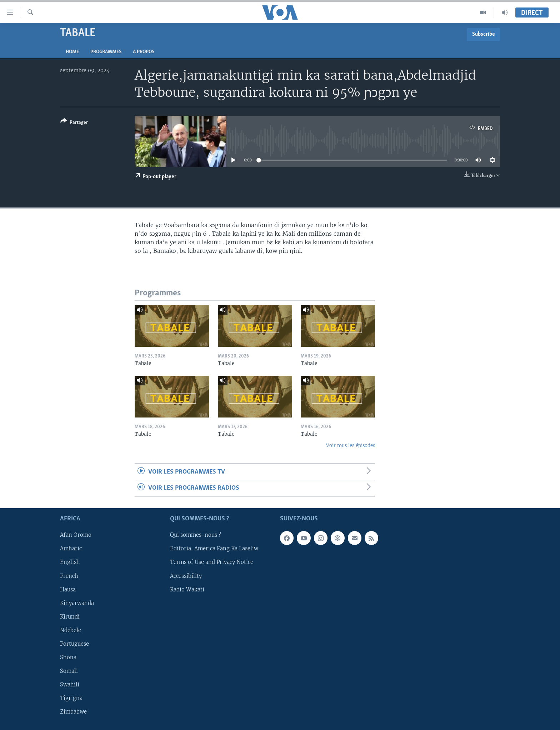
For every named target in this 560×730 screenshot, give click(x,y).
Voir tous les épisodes (351, 446)
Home (72, 52)
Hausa (68, 589)
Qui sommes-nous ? (196, 535)
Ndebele (71, 630)
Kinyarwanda (77, 603)
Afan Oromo (76, 535)
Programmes (106, 52)
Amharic (71, 549)
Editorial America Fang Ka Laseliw (214, 549)
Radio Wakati (187, 589)
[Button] (74, 123)
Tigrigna (71, 698)
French (69, 576)
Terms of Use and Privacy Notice (212, 562)
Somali (69, 671)
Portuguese (74, 644)
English (70, 562)
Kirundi (70, 616)
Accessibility (186, 576)
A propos (144, 52)
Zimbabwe (73, 712)
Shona (68, 657)
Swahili (70, 685)
